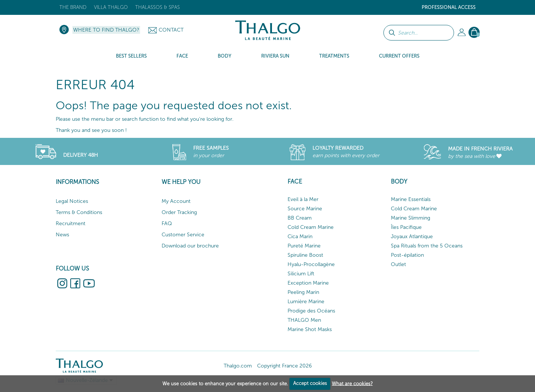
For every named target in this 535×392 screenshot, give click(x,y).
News (62, 235)
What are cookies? (352, 383)
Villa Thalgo (111, 7)
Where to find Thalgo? (106, 30)
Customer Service (183, 235)
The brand (73, 7)
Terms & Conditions (79, 212)
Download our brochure (190, 246)
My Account (176, 201)
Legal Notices (72, 201)
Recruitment (71, 223)
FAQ (167, 223)
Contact (171, 30)
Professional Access (449, 7)
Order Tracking (179, 212)
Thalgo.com (238, 366)
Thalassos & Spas (158, 7)
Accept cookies (310, 383)
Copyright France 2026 (284, 366)
